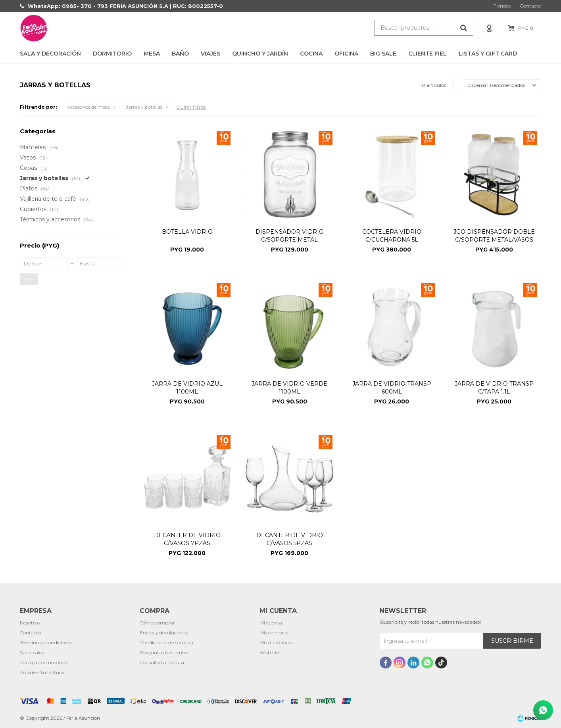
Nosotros (30, 623)
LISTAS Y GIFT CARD (488, 54)
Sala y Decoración (50, 54)
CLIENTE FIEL (427, 54)
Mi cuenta (271, 623)
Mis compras (274, 633)
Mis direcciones (276, 643)
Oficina (346, 54)
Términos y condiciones (46, 643)
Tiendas (502, 6)
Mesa (152, 54)
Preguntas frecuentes (164, 652)
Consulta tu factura (162, 662)
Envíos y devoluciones (164, 633)
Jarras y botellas (144, 107)
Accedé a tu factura (42, 672)
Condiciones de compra (166, 643)
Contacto (530, 6)
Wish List (270, 652)
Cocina (311, 54)
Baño (180, 54)
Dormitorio (112, 54)
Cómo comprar (157, 623)
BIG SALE (383, 54)
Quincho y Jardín (260, 54)
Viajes (210, 54)
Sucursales (32, 652)
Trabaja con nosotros (44, 662)
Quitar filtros (191, 107)
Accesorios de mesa (88, 107)
